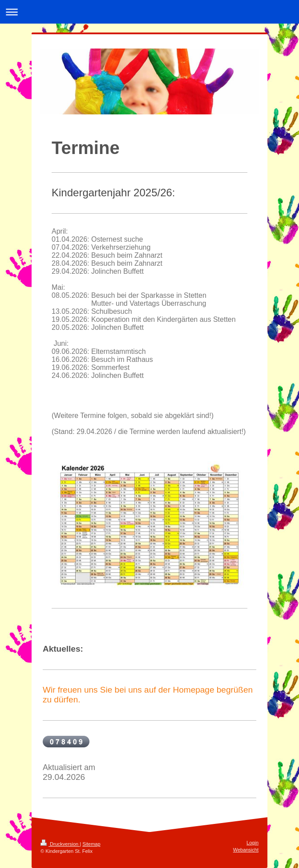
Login (253, 843)
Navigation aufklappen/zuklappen (149, 12)
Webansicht (246, 850)
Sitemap (91, 844)
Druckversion (60, 844)
